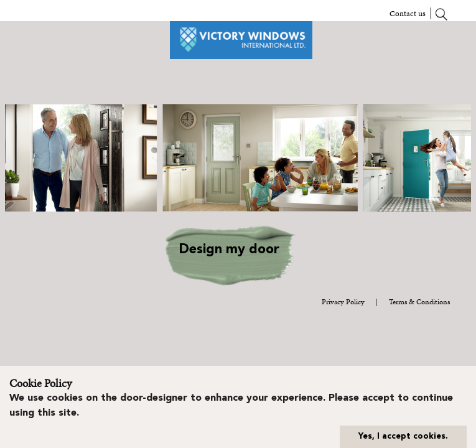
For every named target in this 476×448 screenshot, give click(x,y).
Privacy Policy (343, 302)
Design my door (229, 250)
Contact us (408, 13)
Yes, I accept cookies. (403, 436)
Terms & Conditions (419, 302)
